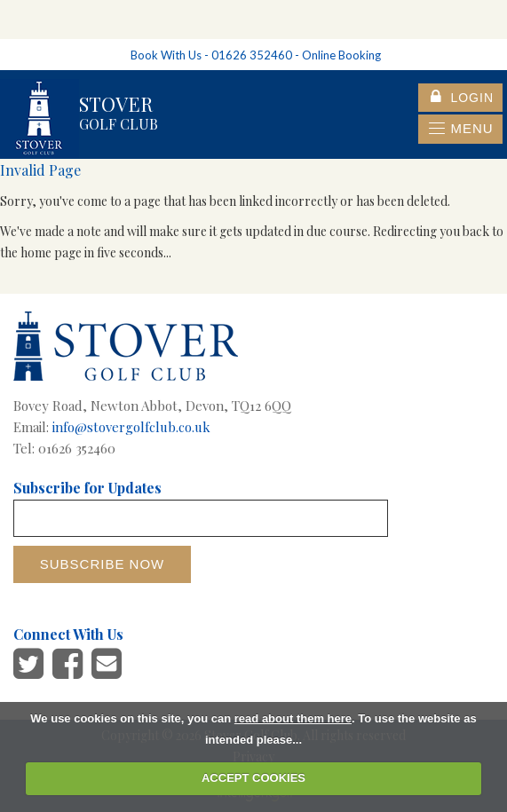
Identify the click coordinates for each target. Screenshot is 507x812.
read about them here (293, 718)
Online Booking (341, 55)
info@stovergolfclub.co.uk (131, 427)
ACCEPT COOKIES (253, 778)
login (462, 98)
